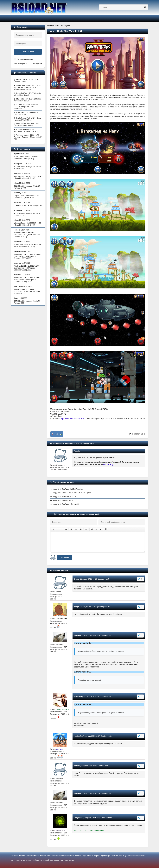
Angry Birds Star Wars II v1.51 (72, 419)
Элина (76, 579)
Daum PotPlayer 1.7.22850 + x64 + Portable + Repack (28, 94)
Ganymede (78, 818)
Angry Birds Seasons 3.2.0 (63, 500)
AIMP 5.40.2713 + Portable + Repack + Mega (26, 113)
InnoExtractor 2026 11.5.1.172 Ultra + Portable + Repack (26, 125)
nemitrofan (78, 736)
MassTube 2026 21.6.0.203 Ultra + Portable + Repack (27, 100)
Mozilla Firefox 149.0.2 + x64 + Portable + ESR (27, 81)
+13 (57, 434)
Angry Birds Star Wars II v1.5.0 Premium (68, 489)
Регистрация (37, 64)
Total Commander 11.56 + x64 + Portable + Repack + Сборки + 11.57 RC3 (28, 137)
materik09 (78, 697)
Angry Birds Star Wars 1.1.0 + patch (66, 504)
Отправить (64, 557)
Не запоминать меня (25, 59)
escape (77, 766)
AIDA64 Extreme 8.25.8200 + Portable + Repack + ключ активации (26, 107)
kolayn (77, 607)
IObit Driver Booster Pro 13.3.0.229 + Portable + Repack (26, 130)
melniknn (78, 635)
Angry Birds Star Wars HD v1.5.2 (65, 497)
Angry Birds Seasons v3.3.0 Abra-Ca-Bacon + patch (72, 493)
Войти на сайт (28, 52)
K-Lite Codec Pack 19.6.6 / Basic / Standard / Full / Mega (27, 119)
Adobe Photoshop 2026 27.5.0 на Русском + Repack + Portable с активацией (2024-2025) (28, 88)
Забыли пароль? (20, 64)
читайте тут (109, 464)
